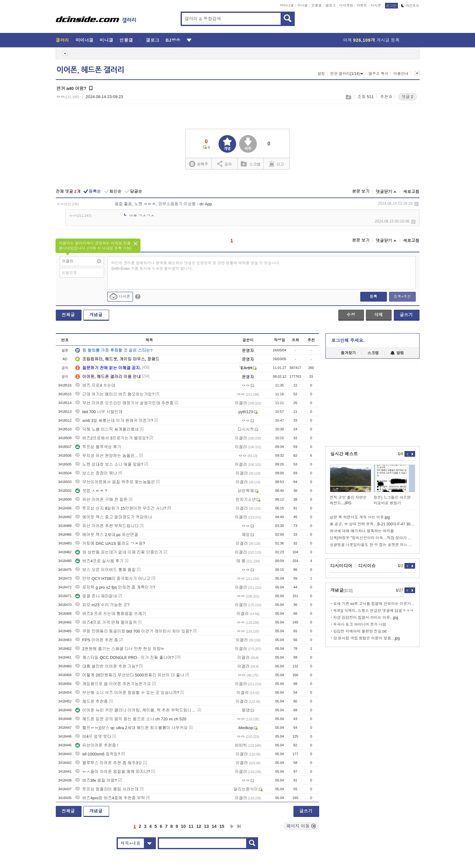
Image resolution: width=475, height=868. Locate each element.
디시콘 (376, 5)
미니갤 (302, 5)
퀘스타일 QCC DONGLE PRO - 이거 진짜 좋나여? (124, 658)
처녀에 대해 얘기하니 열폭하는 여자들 (362, 531)
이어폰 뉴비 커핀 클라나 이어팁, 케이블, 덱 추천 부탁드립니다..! (136, 710)
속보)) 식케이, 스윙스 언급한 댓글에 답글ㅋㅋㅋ (373, 611)
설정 (321, 74)
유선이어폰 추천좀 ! (97, 745)
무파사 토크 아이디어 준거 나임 (360, 624)
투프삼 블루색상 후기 (98, 447)
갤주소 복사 (378, 74)
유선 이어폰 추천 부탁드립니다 (107, 526)
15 (222, 826)
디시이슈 (367, 566)
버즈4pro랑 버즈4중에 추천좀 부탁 (110, 798)
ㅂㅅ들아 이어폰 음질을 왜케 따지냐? (113, 772)
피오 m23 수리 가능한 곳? (102, 605)
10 (183, 826)
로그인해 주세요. (348, 340)
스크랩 (348, 97)
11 (191, 826)
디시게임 (346, 5)
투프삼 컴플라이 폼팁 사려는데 (107, 789)
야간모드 (410, 6)
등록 (373, 297)
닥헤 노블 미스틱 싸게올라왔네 (107, 429)
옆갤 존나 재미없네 (96, 596)
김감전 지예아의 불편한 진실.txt (360, 631)
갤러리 (63, 40)
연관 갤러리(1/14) (347, 74)
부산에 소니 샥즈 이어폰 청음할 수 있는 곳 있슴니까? (127, 693)
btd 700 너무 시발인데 (99, 412)
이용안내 (401, 74)
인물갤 (317, 5)
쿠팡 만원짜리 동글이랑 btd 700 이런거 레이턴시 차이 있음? (133, 631)
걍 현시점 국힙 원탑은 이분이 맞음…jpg (367, 638)
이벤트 (362, 5)
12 (199, 826)
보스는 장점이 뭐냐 (96, 473)
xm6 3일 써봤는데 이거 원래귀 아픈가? (114, 421)
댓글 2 (407, 97)
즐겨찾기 (348, 353)
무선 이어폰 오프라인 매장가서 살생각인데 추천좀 (124, 403)
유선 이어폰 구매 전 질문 (101, 500)
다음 (232, 826)
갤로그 (331, 5)
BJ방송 (173, 40)
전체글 (68, 315)
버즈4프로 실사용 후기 (99, 561)
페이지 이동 (301, 826)
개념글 (96, 315)
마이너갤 (287, 5)
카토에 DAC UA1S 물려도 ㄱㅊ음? (110, 543)
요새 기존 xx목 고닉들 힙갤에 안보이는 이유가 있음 (374, 604)
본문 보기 (361, 191)
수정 (351, 315)
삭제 (417, 204)
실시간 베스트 (344, 454)
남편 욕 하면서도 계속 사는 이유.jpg (360, 517)
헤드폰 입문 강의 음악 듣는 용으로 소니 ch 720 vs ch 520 (131, 719)
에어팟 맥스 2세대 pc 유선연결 (107, 535)
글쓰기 (406, 315)
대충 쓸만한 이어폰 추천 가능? (107, 666)
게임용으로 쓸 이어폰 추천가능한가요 (113, 684)
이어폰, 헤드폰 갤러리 (90, 70)
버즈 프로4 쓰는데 (95, 385)
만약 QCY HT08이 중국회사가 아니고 (113, 579)
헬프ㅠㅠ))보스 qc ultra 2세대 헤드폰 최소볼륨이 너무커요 (132, 728)
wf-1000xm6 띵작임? (98, 754)
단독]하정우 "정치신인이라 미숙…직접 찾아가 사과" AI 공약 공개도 (372, 538)
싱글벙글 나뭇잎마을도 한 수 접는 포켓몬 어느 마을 (372, 545)
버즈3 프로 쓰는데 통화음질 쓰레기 (111, 614)
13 (207, 826)
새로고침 (411, 192)
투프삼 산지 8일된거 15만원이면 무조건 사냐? (121, 508)
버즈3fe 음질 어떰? (96, 780)
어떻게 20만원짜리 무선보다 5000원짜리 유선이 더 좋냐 (130, 675)
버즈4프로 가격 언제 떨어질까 (106, 622)
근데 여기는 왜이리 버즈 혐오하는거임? (115, 394)
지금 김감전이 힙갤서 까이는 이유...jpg (366, 618)
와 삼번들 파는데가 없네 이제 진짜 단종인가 (119, 552)
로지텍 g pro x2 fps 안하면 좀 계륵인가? (115, 587)
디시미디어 (341, 566)
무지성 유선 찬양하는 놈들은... (107, 456)
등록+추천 (402, 297)
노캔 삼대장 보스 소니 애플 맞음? (109, 464)
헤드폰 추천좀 (92, 701)
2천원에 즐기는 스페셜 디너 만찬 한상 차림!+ (120, 649)
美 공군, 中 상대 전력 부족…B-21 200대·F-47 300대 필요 (372, 524)
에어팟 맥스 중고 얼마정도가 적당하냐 (113, 517)
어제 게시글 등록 (372, 40)
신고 (277, 164)
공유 (225, 164)
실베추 (198, 164)
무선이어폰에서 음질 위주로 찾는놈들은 (115, 482)
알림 (397, 353)
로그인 (391, 6)
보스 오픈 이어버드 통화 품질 (105, 570)
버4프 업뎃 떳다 (93, 736)
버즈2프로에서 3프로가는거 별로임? (112, 438)
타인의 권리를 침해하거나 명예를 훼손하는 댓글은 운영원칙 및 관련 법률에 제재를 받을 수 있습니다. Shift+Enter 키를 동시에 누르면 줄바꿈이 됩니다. (196, 266)
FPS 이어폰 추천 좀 (97, 640)
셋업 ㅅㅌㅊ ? (91, 491)
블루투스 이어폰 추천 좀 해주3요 (109, 763)
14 (214, 826)
